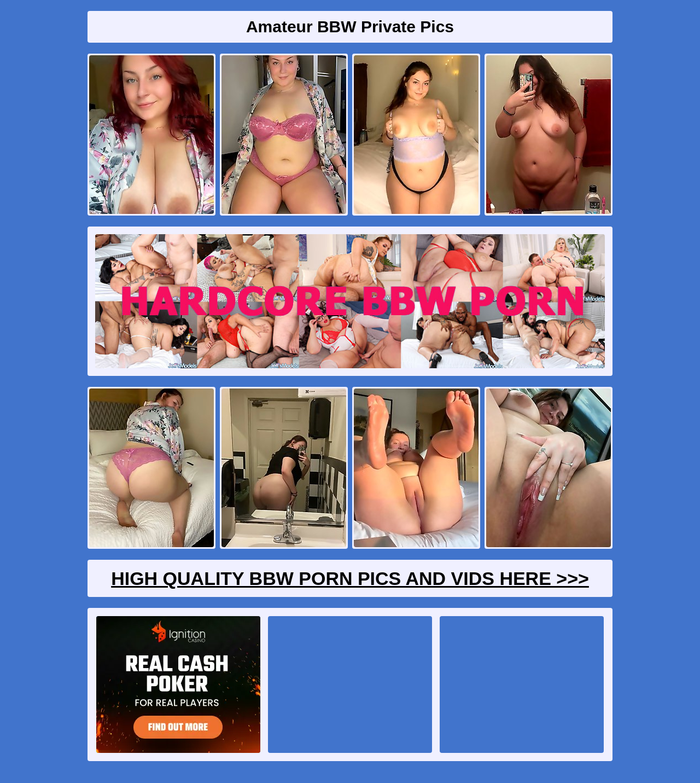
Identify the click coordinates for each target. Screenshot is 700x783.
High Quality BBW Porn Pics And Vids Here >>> (350, 578)
